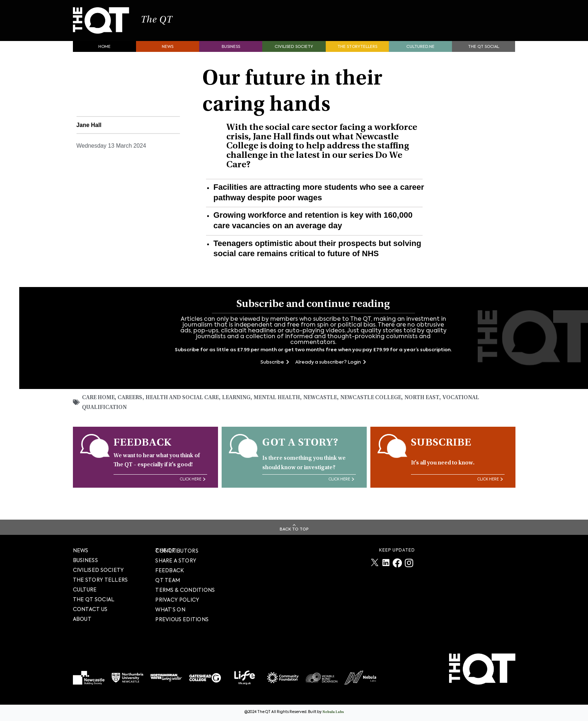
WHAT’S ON (170, 610)
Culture (85, 590)
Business (231, 49)
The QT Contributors (177, 551)
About (82, 619)
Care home (99, 400)
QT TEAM (168, 580)
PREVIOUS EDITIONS (182, 619)
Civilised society (294, 49)
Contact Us (90, 609)
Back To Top (294, 529)
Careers (132, 400)
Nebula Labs (333, 712)
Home (104, 49)
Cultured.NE (420, 49)
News (168, 49)
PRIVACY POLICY (177, 600)
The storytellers (357, 49)
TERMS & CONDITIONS (185, 590)
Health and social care (185, 400)
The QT (163, 22)
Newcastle (328, 400)
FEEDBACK (170, 570)
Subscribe (275, 364)
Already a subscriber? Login (331, 364)
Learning (241, 400)
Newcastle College (381, 400)
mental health (283, 400)
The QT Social (484, 49)
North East (433, 400)
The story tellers (100, 580)
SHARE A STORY (176, 561)
